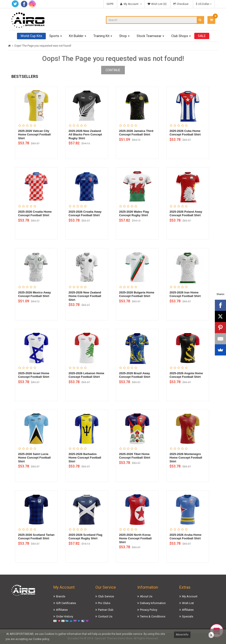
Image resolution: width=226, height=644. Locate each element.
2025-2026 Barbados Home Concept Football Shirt (85, 458)
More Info (182, 635)
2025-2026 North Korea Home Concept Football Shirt (135, 538)
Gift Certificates (66, 603)
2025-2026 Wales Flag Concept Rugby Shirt (134, 214)
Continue (113, 70)
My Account (190, 596)
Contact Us (105, 616)
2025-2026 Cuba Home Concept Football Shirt (185, 133)
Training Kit (101, 36)
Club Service (106, 596)
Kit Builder (76, 36)
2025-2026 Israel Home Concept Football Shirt (34, 375)
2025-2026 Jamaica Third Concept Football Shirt (136, 133)
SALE (202, 36)
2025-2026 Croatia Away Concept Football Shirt (85, 214)
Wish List (188, 603)
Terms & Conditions (153, 616)
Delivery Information (153, 603)
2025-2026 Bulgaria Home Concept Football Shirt (137, 294)
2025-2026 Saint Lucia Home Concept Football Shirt (34, 458)
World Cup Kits (31, 36)
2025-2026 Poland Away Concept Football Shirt (186, 214)
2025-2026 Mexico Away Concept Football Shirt (35, 294)
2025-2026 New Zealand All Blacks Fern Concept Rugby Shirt (85, 135)
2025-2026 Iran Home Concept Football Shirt (185, 294)
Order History (65, 616)
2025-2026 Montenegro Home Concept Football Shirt (186, 458)
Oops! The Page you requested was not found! (43, 46)
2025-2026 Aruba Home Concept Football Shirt (185, 537)
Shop (123, 36)
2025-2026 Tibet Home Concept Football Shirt (135, 456)
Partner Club (106, 610)
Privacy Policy (149, 610)
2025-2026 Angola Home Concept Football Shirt (186, 375)
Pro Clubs (104, 603)
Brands (61, 596)
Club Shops (180, 36)
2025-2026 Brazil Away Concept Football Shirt (135, 375)
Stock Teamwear (149, 36)
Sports (54, 36)
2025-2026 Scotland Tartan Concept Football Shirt (36, 537)
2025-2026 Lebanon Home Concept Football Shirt (86, 375)
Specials (188, 616)
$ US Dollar (204, 4)
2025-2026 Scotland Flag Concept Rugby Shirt (85, 537)
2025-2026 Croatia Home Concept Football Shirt (35, 214)
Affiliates (62, 610)
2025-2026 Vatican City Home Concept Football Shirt (34, 135)
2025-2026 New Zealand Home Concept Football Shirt (85, 296)
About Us (146, 596)
